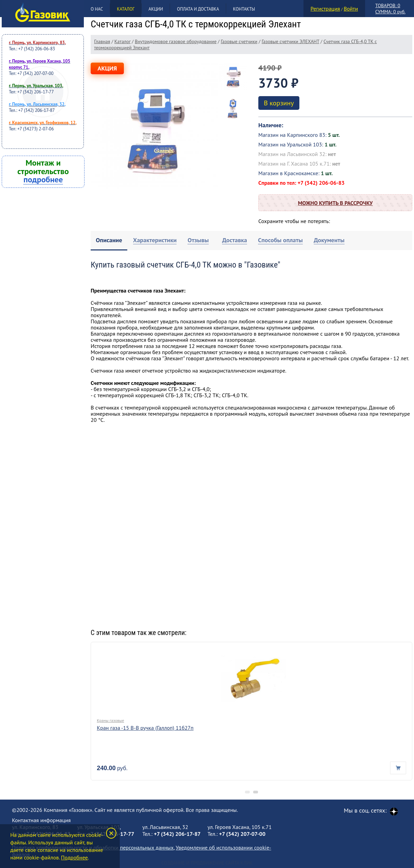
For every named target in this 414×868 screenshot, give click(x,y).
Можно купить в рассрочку (335, 203)
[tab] (109, 241)
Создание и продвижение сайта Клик (207, 863)
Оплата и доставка (198, 9)
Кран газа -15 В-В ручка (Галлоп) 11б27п (145, 728)
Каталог (126, 9)
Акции (156, 9)
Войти (351, 9)
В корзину (279, 103)
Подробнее (74, 857)
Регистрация (325, 9)
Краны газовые (110, 720)
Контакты (244, 9)
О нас (97, 9)
